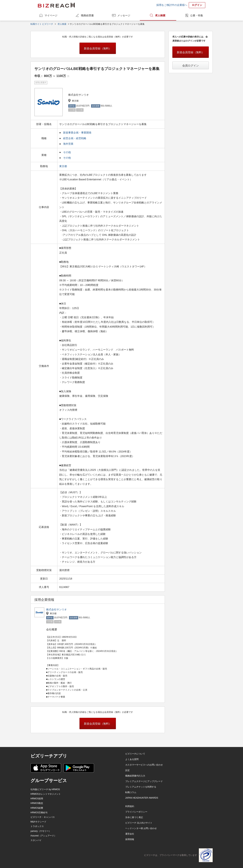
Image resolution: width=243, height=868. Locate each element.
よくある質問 (132, 759)
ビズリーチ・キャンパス (43, 817)
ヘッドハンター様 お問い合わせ (141, 828)
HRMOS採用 (37, 799)
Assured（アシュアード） (43, 836)
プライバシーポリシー (136, 812)
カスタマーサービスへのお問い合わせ (144, 765)
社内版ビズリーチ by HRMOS (45, 789)
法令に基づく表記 (134, 817)
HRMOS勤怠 (37, 803)
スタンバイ (36, 840)
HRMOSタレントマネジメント (46, 794)
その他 (67, 152)
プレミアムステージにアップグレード (144, 781)
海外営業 (68, 144)
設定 (127, 770)
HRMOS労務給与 (39, 813)
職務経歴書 (87, 15)
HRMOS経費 (37, 808)
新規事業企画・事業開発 (77, 133)
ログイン (197, 5)
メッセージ (124, 15)
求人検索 (160, 15)
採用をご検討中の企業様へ (172, 5)
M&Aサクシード (38, 822)
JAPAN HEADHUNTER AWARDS (142, 798)
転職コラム (131, 792)
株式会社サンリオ (56, 609)
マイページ (51, 15)
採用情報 (130, 839)
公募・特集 (197, 15)
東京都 (63, 166)
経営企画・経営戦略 (75, 138)
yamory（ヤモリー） (41, 831)
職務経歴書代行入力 (135, 776)
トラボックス (37, 826)
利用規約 (130, 806)
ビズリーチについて (135, 754)
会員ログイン (191, 65)
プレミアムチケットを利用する (141, 787)
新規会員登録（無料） (98, 48)
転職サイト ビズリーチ (42, 24)
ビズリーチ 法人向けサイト (139, 823)
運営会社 (130, 834)
